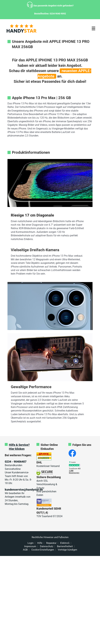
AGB (25, 550)
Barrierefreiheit (65, 546)
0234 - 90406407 (16, 462)
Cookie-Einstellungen (43, 550)
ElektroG (65, 543)
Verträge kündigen (67, 550)
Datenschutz (47, 546)
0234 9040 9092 (58, 14)
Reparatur (51, 543)
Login (30, 543)
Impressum (30, 546)
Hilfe (40, 543)
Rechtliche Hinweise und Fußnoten (50, 537)
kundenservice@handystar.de (24, 490)
